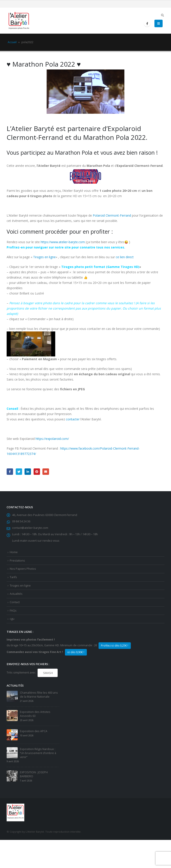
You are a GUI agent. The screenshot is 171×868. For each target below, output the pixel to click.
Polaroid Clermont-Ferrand (112, 215)
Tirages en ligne (44, 257)
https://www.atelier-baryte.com (63, 242)
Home (14, 552)
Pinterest (37, 472)
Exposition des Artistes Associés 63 (35, 714)
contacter (73, 419)
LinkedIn (28, 472)
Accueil (12, 42)
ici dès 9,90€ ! (76, 652)
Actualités (16, 594)
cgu (12, 619)
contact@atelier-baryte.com (30, 528)
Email (46, 472)
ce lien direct (125, 257)
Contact (15, 602)
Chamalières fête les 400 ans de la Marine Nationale (39, 695)
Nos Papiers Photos (23, 569)
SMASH (48, 673)
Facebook (10, 472)
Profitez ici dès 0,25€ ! (115, 646)
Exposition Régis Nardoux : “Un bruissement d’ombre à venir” (38, 753)
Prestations (17, 561)
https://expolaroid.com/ (52, 439)
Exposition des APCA (34, 731)
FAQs (13, 611)
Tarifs (13, 577)
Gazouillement (19, 472)
